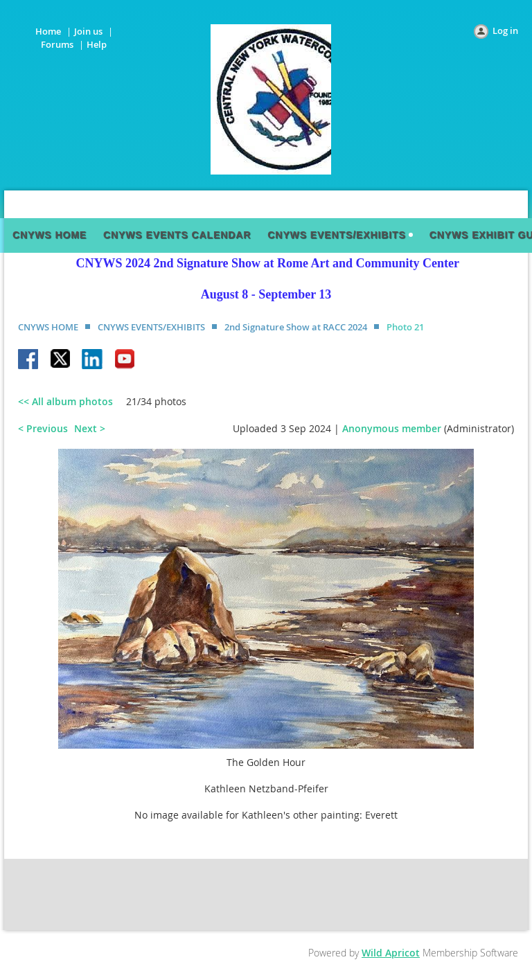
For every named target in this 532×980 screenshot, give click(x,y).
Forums (57, 44)
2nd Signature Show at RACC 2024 (296, 327)
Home (48, 31)
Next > (90, 428)
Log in (505, 30)
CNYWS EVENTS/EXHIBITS (151, 327)
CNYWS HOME (48, 327)
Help (97, 44)
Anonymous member (392, 428)
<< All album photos (65, 401)
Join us (88, 31)
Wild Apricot (391, 953)
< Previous (43, 428)
